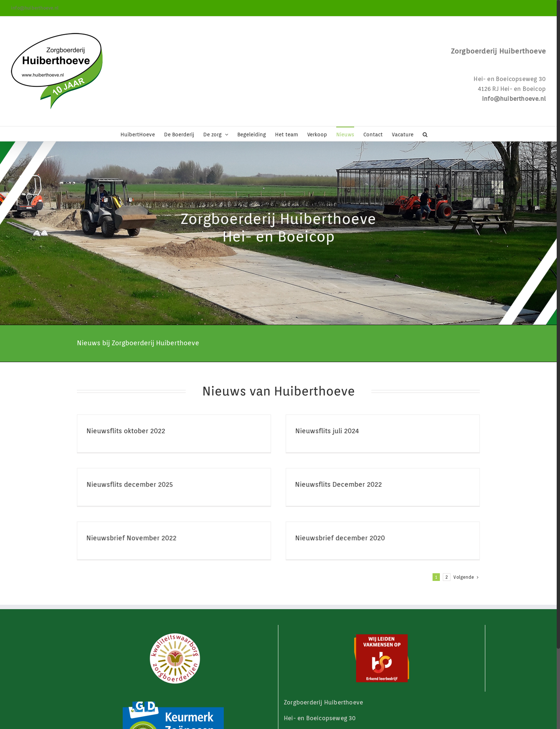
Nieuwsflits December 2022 (297, 484)
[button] (425, 134)
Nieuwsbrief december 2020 (354, 527)
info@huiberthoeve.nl (35, 8)
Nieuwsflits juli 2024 (313, 431)
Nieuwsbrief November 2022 (159, 527)
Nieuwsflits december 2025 (185, 474)
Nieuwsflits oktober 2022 (126, 431)
